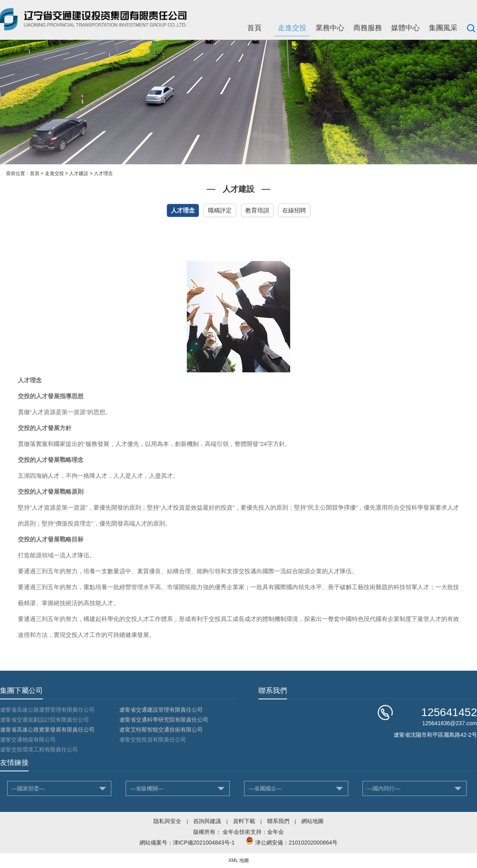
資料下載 (244, 821)
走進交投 (292, 28)
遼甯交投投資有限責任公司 (153, 740)
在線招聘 (294, 210)
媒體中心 (405, 28)
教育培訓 (257, 210)
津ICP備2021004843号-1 (204, 843)
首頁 (254, 28)
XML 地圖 (238, 860)
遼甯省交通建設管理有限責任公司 (161, 710)
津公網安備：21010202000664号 (296, 843)
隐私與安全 (167, 821)
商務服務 (368, 28)
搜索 (471, 28)
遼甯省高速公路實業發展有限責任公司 (47, 730)
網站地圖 (312, 821)
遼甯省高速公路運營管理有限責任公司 (47, 710)
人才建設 (79, 173)
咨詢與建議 (207, 821)
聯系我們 (278, 821)
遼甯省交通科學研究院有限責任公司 (164, 720)
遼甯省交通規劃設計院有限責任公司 (45, 720)
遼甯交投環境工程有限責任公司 (39, 749)
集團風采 (443, 28)
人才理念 (103, 173)
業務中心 (330, 28)
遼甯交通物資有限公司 (28, 740)
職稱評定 (220, 210)
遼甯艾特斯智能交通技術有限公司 (161, 730)
